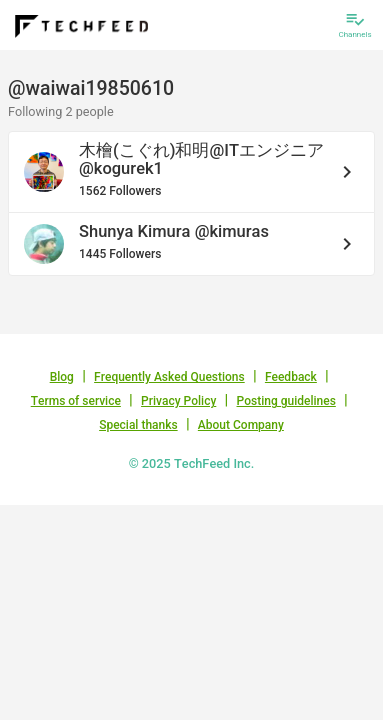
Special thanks (138, 425)
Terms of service (76, 401)
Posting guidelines (286, 401)
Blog (62, 377)
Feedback (291, 377)
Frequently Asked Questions (169, 377)
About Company (241, 425)
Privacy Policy (178, 401)
